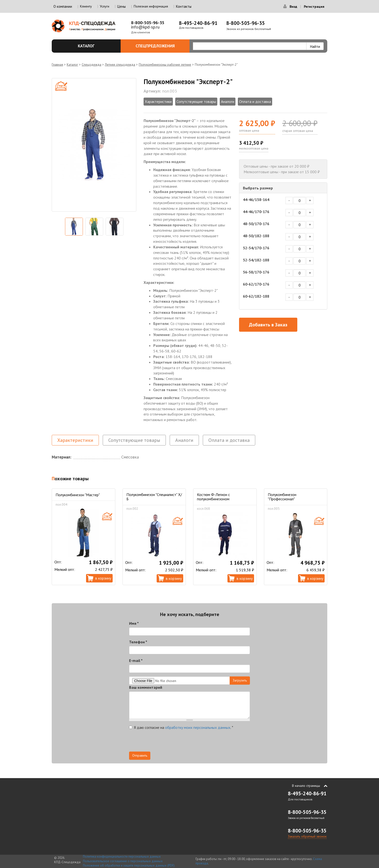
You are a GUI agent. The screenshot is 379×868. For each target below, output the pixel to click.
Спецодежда (91, 65)
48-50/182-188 (256, 236)
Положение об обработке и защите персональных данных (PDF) (129, 865)
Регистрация (314, 7)
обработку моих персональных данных (198, 727)
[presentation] (166, 742)
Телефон (138, 642)
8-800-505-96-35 (148, 23)
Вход (293, 7)
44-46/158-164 (256, 200)
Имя (134, 623)
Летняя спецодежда (120, 65)
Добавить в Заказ (268, 325)
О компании (63, 6)
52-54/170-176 (256, 248)
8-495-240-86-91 (198, 23)
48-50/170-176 (256, 224)
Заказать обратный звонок (307, 836)
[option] (94, 145)
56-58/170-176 (256, 272)
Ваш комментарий (146, 687)
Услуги (105, 6)
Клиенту (86, 6)
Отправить (140, 755)
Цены (121, 6)
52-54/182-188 (256, 260)
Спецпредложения (160, 46)
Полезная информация (151, 6)
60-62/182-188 (256, 296)
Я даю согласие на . (181, 727)
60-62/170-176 (256, 284)
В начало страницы (306, 786)
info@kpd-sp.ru (145, 27)
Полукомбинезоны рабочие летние (165, 65)
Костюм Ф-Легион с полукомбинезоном (213, 497)
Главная (57, 65)
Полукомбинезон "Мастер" (78, 495)
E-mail (136, 660)
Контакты (184, 6)
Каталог (96, 46)
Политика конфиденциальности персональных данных (122, 857)
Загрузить (240, 680)
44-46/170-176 (256, 212)
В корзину (103, 578)
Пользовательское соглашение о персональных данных (123, 861)
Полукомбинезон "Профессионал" (282, 497)
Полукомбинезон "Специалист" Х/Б (154, 497)
